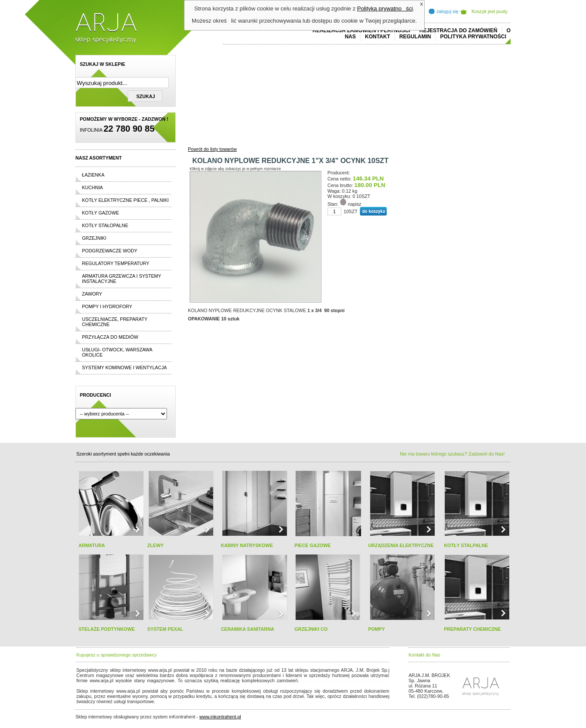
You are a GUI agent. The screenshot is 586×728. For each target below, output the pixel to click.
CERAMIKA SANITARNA (248, 629)
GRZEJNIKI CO (311, 629)
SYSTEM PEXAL (165, 629)
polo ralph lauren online (326, 680)
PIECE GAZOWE (312, 545)
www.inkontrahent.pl (220, 717)
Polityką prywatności (385, 9)
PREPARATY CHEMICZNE (472, 629)
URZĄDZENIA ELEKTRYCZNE (401, 545)
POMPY (376, 629)
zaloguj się (447, 11)
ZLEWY (155, 545)
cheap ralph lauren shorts (115, 686)
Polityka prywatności (473, 37)
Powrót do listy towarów (212, 149)
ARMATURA (92, 545)
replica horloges (173, 701)
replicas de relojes (161, 686)
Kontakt (378, 37)
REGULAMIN (415, 37)
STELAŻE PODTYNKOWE (107, 629)
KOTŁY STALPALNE (466, 545)
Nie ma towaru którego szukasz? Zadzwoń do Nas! (452, 454)
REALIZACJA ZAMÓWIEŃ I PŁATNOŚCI (361, 31)
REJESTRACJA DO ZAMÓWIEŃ (458, 31)
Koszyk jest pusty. (490, 11)
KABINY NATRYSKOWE (247, 545)
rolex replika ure (207, 701)
